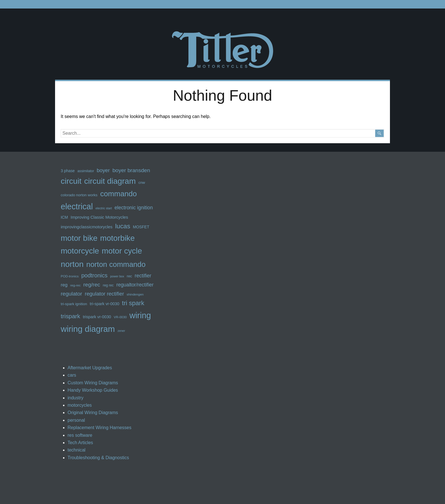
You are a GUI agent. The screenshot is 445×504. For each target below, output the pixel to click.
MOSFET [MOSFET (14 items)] (141, 227)
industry (75, 398)
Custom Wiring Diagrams (93, 383)
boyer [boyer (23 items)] (103, 170)
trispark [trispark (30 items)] (71, 316)
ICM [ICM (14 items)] (64, 217)
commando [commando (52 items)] (118, 194)
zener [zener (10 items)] (121, 331)
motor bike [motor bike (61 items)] (79, 238)
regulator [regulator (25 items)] (71, 294)
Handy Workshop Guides (93, 390)
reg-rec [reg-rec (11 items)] (75, 285)
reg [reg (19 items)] (64, 285)
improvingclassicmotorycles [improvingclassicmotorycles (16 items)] (87, 227)
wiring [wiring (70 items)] (140, 315)
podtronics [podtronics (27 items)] (94, 275)
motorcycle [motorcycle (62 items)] (80, 251)
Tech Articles (80, 443)
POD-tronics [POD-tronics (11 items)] (70, 276)
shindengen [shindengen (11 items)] (135, 294)
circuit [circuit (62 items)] (71, 181)
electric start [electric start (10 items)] (103, 208)
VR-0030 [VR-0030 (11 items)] (120, 317)
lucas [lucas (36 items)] (123, 226)
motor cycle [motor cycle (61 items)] (122, 251)
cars (72, 375)
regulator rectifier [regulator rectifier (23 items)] (104, 294)
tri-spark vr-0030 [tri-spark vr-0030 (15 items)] (104, 304)
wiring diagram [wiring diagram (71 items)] (88, 329)
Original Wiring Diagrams (93, 413)
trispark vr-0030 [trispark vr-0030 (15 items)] (97, 317)
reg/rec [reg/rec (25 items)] (92, 285)
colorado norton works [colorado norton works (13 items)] (79, 195)
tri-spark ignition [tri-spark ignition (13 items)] (74, 304)
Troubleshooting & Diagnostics (98, 458)
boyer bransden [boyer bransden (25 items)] (131, 170)
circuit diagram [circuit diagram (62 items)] (110, 181)
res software (80, 435)
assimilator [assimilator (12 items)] (86, 171)
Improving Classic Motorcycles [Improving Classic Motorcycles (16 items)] (99, 217)
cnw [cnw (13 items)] (142, 183)
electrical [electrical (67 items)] (77, 206)
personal (76, 420)
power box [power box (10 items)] (117, 276)
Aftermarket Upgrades (90, 368)
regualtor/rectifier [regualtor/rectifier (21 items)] (135, 285)
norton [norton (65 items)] (72, 264)
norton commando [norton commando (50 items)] (116, 264)
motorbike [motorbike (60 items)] (117, 238)
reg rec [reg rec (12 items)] (108, 285)
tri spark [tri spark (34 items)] (133, 303)
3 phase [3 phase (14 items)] (68, 171)
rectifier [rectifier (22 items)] (143, 276)
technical (76, 450)
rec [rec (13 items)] (129, 276)
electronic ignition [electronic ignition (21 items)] (134, 208)
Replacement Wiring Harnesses (99, 428)
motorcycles (80, 405)
